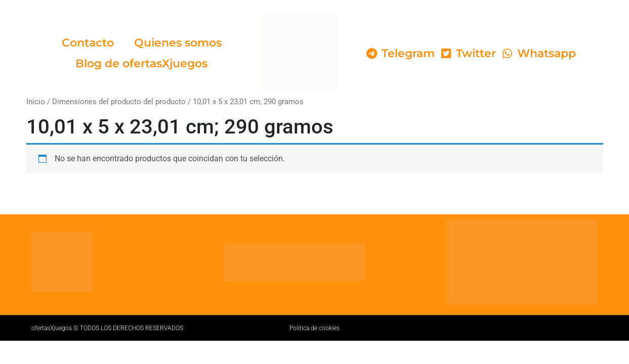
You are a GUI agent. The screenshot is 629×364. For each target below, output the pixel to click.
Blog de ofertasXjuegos (141, 63)
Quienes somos (178, 43)
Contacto (88, 43)
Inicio (36, 102)
